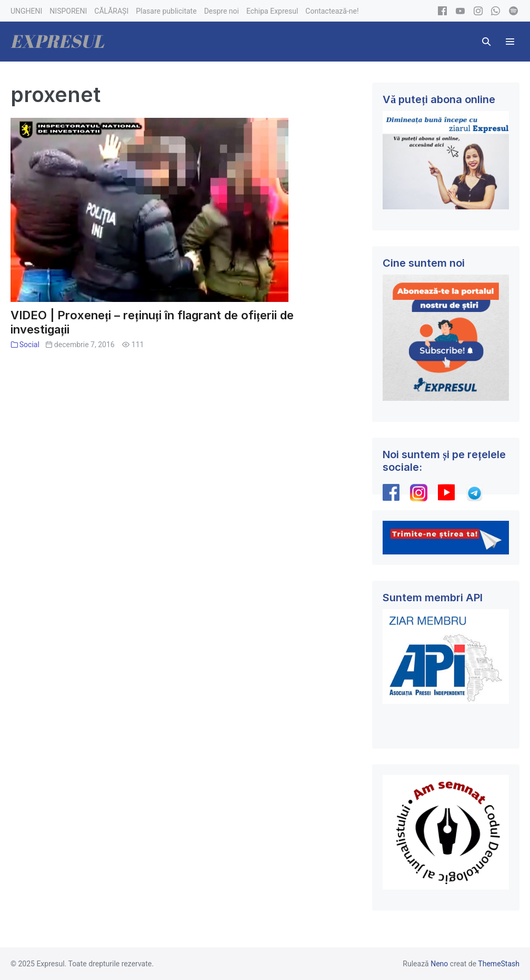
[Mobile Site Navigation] (510, 42)
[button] (486, 42)
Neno (439, 964)
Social (29, 345)
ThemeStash (499, 964)
